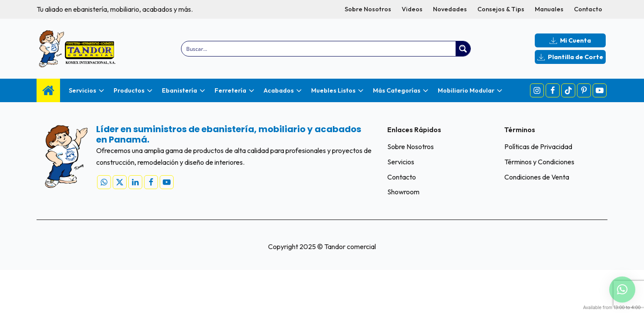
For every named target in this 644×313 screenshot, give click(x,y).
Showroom (403, 192)
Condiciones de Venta (537, 177)
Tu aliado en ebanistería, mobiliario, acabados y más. (115, 9)
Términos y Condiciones (539, 162)
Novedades (450, 9)
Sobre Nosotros (368, 9)
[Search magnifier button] (463, 49)
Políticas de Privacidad (538, 147)
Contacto (588, 9)
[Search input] (319, 49)
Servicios (401, 162)
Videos (412, 9)
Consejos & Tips (501, 9)
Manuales (549, 9)
